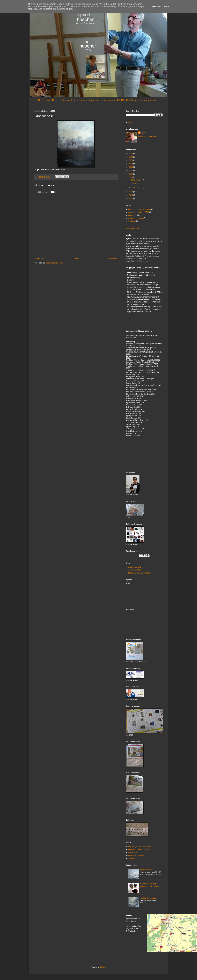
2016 (131, 174)
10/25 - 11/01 (136, 180)
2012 (131, 199)
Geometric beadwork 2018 (139, 212)
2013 (131, 195)
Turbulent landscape (148, 898)
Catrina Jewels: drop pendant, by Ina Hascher (150, 885)
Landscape (133, 215)
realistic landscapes (136, 218)
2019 (131, 164)
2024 (131, 153)
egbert (144, 133)
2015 (131, 177)
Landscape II (135, 183)
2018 (131, 167)
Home (76, 259)
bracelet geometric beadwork (140, 209)
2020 (131, 160)
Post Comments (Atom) (54, 263)
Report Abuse (133, 228)
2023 (131, 157)
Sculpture (132, 221)
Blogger (103, 967)
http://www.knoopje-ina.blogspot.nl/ (142, 573)
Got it (167, 7)
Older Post (113, 259)
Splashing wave (146, 870)
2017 (131, 170)
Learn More (156, 7)
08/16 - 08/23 (136, 187)
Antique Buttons (135, 570)
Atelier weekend (135, 567)
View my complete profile (148, 136)
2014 (131, 192)
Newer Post (40, 259)
